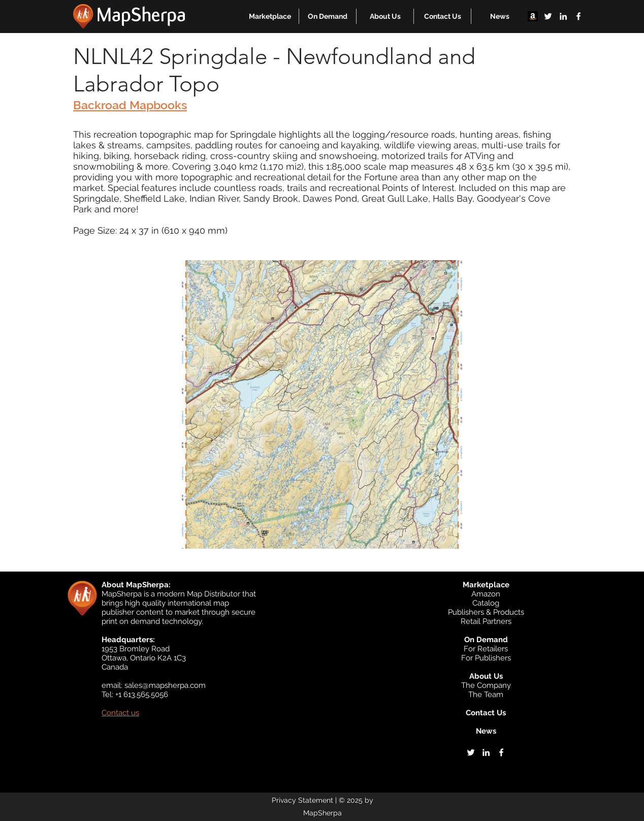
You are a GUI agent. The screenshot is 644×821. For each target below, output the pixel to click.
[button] (270, 16)
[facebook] (578, 16)
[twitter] (548, 16)
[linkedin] (563, 16)
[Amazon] (533, 16)
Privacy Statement (302, 800)
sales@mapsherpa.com (165, 685)
